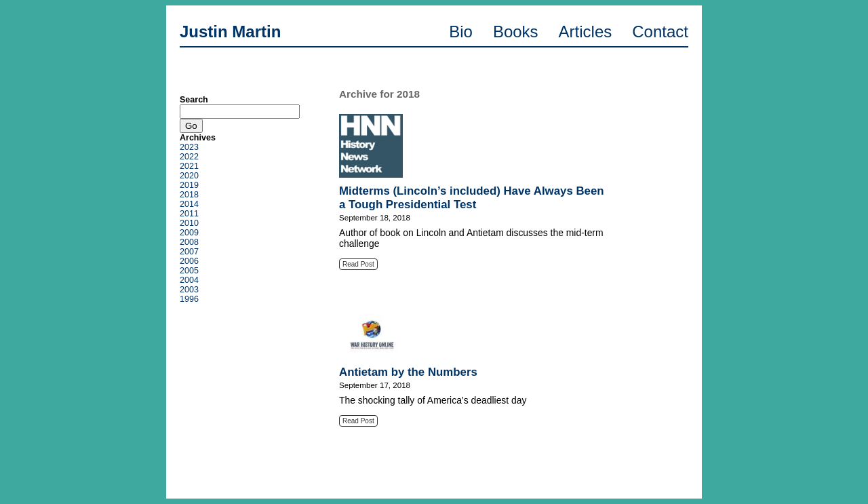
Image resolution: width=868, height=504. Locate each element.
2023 (189, 147)
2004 (189, 280)
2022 (189, 157)
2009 (189, 233)
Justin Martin (230, 32)
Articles (586, 32)
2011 (189, 214)
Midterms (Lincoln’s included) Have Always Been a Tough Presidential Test (472, 198)
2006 (189, 261)
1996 (189, 299)
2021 (189, 166)
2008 (189, 242)
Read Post (358, 264)
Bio (461, 32)
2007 (189, 252)
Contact (660, 32)
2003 (189, 290)
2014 (189, 204)
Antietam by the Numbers (408, 372)
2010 (189, 223)
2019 (189, 185)
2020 (189, 176)
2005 (189, 271)
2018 (189, 195)
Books (516, 32)
